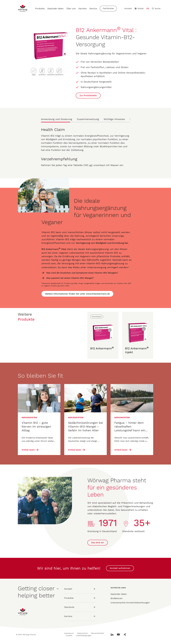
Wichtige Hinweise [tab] (114, 119)
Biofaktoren (117, 599)
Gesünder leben (56, 8)
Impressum (69, 633)
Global (140, 8)
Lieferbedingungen (74, 637)
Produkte (41, 8)
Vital (64, 249)
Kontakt (129, 9)
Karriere (83, 9)
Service (94, 8)
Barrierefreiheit (72, 635)
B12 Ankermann (50, 249)
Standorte (80, 607)
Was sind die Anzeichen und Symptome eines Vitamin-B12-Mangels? (82, 273)
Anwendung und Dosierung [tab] (57, 119)
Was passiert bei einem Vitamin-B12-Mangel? (70, 278)
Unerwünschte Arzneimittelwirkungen (130, 603)
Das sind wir (98, 543)
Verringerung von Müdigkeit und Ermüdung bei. (103, 243)
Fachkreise (109, 8)
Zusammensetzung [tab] (88, 119)
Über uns (72, 8)
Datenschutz (83, 633)
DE (148, 8)
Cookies (86, 635)
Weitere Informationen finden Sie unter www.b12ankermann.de (78, 293)
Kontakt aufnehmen (120, 569)
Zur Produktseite (89, 95)
